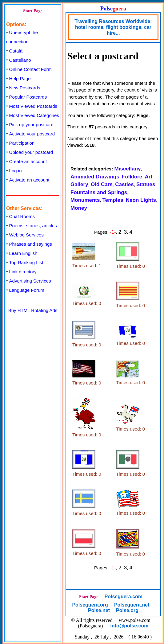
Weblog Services (26, 235)
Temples (113, 200)
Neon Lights (141, 200)
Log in (16, 171)
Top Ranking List (26, 262)
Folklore (132, 177)
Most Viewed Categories (34, 115)
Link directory (23, 272)
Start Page (33, 11)
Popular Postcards (28, 97)
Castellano (20, 60)
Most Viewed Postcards (33, 106)
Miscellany (128, 169)
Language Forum (27, 290)
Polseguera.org (90, 605)
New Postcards (25, 88)
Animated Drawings (95, 177)
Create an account (28, 161)
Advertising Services (30, 281)
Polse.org (127, 610)
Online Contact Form (30, 69)
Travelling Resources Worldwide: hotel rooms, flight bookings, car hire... (113, 27)
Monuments (85, 200)
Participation (22, 143)
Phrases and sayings (31, 244)
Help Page (20, 78)
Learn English (23, 253)
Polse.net (99, 610)
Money (79, 208)
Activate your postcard (32, 134)
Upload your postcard (31, 152)
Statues (146, 184)
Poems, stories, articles (33, 226)
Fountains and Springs (99, 192)
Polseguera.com (123, 597)
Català (16, 51)
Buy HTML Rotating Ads (33, 310)
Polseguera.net (132, 605)
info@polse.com (129, 626)
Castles (124, 184)
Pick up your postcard (31, 125)
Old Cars (102, 184)
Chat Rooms (22, 216)
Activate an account (29, 180)
